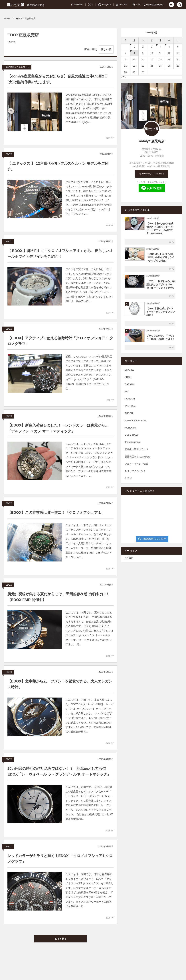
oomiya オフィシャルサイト (153, 174)
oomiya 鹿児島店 (152, 141)
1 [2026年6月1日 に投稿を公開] (134, 47)
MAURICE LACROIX (136, 420)
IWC (127, 392)
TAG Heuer (131, 406)
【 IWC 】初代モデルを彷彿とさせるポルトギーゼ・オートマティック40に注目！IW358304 (161, 229)
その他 (128, 478)
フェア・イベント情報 (136, 464)
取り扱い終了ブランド (136, 449)
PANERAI (130, 399)
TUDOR (129, 413)
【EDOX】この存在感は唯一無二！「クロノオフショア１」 (56, 512)
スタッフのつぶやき (135, 471)
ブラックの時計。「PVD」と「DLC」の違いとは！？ (161, 337)
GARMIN (129, 384)
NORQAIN (130, 428)
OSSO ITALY (131, 435)
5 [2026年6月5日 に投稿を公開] (169, 47)
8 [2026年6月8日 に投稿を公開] (134, 53)
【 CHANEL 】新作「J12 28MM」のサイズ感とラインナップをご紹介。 (160, 257)
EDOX (9, 154)
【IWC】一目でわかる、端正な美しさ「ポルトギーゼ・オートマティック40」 (161, 285)
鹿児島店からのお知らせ (18, 67)
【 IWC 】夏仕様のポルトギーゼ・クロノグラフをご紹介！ (161, 312)
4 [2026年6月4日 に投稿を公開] (160, 47)
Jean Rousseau (133, 442)
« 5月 (124, 77)
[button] (171, 5)
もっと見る (61, 939)
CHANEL (129, 370)
